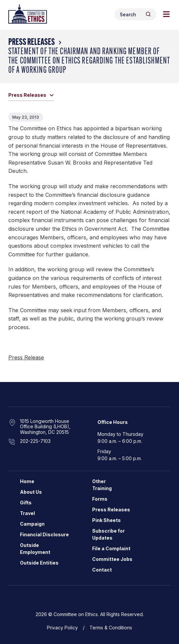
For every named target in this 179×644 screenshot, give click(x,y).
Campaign (32, 524)
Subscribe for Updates (108, 534)
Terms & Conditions (111, 628)
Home (27, 481)
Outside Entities (39, 563)
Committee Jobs (112, 559)
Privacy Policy (62, 628)
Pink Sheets (106, 520)
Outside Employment (35, 549)
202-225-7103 (35, 441)
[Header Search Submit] (148, 14)
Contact (102, 570)
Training (102, 488)
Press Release (26, 357)
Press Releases (32, 43)
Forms (100, 499)
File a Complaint (111, 548)
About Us (31, 492)
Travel (27, 513)
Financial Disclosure (44, 534)
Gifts (26, 503)
